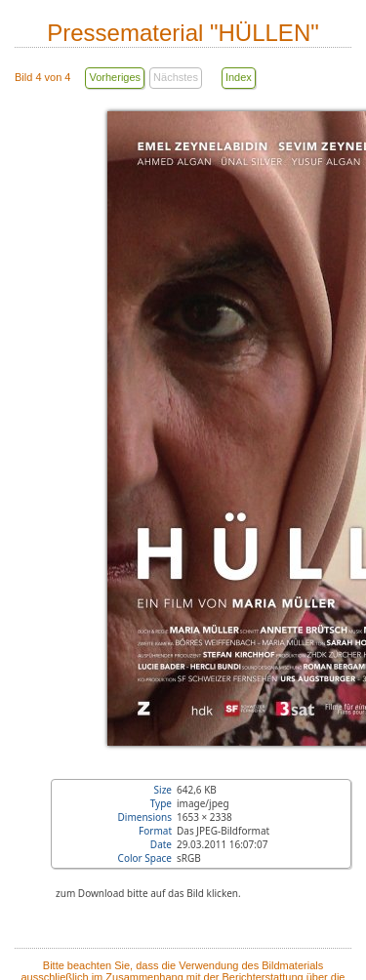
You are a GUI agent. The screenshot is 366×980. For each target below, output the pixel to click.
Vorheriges (115, 77)
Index (239, 77)
